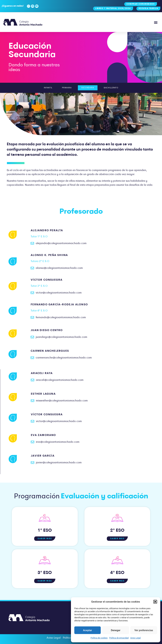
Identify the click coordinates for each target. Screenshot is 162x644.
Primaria (65, 88)
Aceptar (88, 630)
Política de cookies (99, 638)
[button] (155, 602)
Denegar (116, 630)
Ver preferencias (144, 630)
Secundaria (89, 88)
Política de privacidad (119, 638)
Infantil (44, 88)
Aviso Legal (136, 638)
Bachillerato (114, 88)
